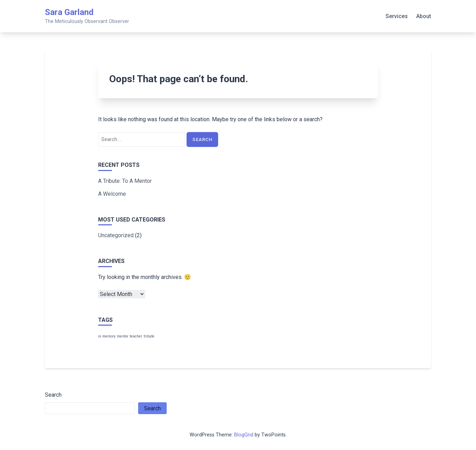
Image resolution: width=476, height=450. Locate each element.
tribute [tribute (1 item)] (149, 336)
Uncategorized (116, 235)
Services (397, 16)
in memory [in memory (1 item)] (107, 336)
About (424, 16)
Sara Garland (69, 12)
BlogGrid (244, 435)
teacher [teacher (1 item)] (136, 336)
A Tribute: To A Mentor (125, 181)
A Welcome (112, 194)
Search (53, 395)
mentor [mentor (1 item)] (123, 336)
